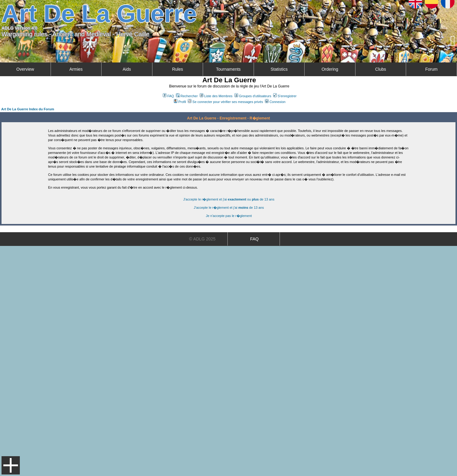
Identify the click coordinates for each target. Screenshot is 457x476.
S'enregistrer (285, 96)
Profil (180, 102)
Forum (431, 69)
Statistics (279, 69)
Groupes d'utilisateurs (253, 96)
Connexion (275, 102)
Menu (11, 465)
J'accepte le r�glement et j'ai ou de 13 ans (229, 199)
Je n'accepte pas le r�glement (229, 216)
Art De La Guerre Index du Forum (28, 109)
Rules (177, 69)
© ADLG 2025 (202, 239)
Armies (76, 69)
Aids (127, 69)
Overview (25, 69)
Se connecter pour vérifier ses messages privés (225, 102)
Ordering (330, 69)
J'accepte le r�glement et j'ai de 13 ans (229, 208)
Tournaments (228, 69)
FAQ (168, 96)
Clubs (381, 69)
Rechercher (187, 96)
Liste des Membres (216, 96)
